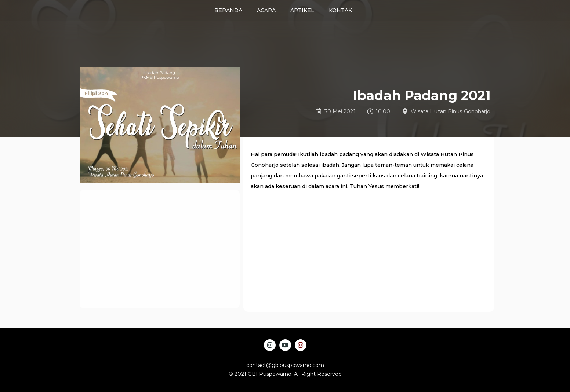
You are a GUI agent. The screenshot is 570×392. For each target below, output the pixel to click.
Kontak (340, 10)
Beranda (228, 10)
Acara (266, 10)
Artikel (302, 10)
